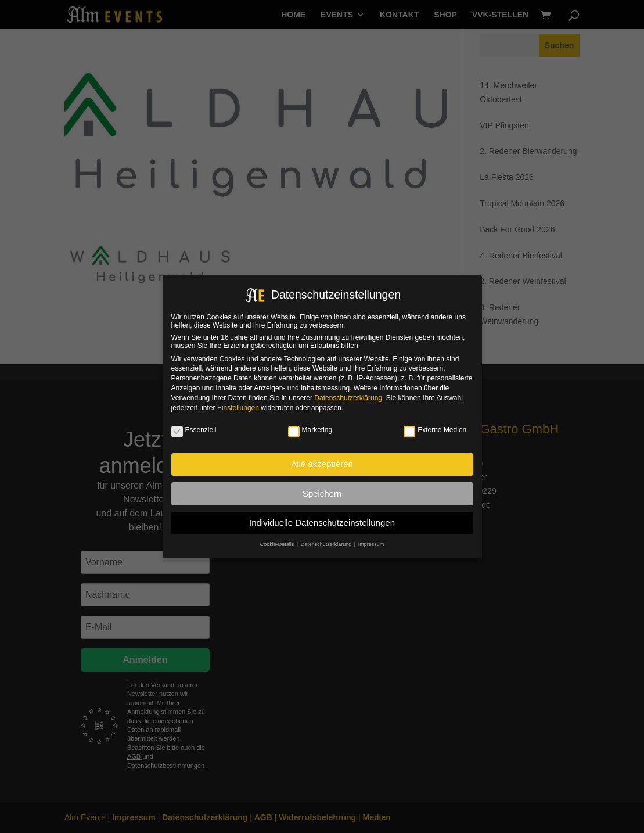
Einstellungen (238, 408)
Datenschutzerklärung (348, 398)
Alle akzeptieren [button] (322, 464)
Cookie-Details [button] (278, 544)
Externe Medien (435, 430)
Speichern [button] (322, 493)
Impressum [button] (371, 544)
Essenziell (194, 430)
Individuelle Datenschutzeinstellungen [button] (322, 523)
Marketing (310, 430)
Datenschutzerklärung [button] (327, 544)
